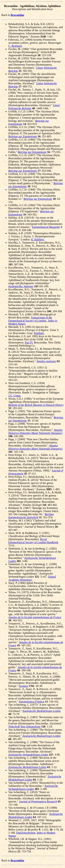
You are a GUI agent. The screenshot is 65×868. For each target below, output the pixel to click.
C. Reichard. (15, 46)
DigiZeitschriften (26, 833)
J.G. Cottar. (15, 396)
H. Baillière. (38, 239)
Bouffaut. (39, 333)
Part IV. (29, 342)
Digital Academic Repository (32, 578)
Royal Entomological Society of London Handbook (33, 541)
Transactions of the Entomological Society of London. (30, 319)
